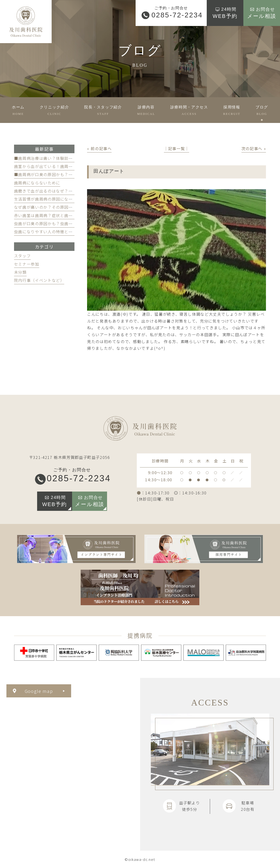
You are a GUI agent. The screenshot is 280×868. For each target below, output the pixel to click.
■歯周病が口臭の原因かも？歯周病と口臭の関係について (69, 174)
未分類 (20, 272)
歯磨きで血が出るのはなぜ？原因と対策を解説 (58, 191)
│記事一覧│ (177, 148)
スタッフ (22, 256)
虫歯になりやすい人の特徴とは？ (45, 232)
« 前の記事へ (99, 148)
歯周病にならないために (37, 183)
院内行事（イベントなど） (39, 280)
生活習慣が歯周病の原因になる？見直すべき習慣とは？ (66, 199)
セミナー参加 (27, 264)
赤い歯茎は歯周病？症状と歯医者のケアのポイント (62, 215)
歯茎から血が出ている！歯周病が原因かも (54, 166)
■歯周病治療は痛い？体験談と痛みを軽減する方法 (62, 158)
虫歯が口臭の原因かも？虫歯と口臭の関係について (62, 223)
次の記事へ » (254, 148)
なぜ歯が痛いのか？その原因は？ (45, 207)
